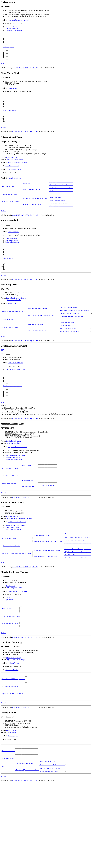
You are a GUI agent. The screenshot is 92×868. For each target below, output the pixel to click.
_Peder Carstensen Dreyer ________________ (75, 327)
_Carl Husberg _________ (10, 648)
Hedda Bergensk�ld (14, 188)
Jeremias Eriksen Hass (11, 508)
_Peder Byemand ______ (29, 495)
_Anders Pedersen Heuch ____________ (78, 568)
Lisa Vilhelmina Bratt (12, 176)
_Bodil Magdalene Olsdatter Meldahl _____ (48, 595)
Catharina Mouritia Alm (15, 387)
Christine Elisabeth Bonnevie (17, 556)
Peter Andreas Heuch (13, 550)
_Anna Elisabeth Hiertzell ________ (35, 201)
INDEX (3, 69)
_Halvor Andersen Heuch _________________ (48, 570)
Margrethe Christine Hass (14, 489)
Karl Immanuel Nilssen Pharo (17, 630)
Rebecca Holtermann (12, 257)
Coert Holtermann (14, 247)
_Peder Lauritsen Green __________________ (75, 352)
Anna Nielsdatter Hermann (14, 30)
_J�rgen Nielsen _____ (29, 513)
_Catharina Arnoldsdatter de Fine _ (52, 817)
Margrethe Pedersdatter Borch (17, 476)
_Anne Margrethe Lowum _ (10, 666)
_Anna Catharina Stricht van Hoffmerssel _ (75, 331)
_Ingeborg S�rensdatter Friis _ (27, 822)
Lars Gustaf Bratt (12, 167)
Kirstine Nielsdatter (12, 27)
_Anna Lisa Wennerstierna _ (12, 215)
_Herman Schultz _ (8, 801)
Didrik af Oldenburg (11, 732)
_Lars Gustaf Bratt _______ (12, 198)
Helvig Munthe (12, 781)
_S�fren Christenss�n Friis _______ (53, 820)
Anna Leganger (13, 784)
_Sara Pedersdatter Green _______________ (43, 354)
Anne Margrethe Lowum (15, 626)
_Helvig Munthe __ (8, 818)
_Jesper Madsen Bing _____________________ (75, 345)
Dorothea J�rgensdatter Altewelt (18, 20)
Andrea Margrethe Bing (14, 320)
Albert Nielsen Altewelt (13, 29)
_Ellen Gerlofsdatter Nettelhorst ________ (75, 338)
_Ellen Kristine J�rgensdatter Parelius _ (43, 336)
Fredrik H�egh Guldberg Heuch (16, 559)
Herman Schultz (11, 779)
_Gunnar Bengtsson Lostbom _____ (61, 217)
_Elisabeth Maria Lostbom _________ (35, 219)
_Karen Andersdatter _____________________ (75, 349)
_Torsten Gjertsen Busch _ (47, 518)
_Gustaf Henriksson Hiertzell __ (61, 199)
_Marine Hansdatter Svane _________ (52, 824)
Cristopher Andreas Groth (13, 413)
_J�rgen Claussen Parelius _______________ (75, 334)
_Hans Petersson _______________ (61, 210)
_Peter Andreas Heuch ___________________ (17, 573)
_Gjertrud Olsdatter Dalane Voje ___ (78, 589)
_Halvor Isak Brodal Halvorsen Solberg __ (48, 587)
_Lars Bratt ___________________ (61, 192)
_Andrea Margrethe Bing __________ (14, 350)
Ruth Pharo (9, 636)
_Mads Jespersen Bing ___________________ (43, 347)
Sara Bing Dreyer (10, 342)
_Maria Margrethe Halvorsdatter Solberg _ (17, 591)
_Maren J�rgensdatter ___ (11, 517)
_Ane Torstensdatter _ (29, 520)
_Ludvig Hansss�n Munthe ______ (27, 815)
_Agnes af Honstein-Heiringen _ (13, 741)
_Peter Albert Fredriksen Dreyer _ (14, 333)
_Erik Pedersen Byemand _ (11, 499)
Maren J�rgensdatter (14, 472)
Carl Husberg (10, 624)
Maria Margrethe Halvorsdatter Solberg (19, 552)
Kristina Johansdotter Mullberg (18, 173)
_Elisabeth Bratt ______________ (61, 221)
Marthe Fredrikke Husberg (13, 657)
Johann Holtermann (12, 253)
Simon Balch (12, 323)
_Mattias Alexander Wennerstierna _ (35, 212)
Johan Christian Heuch (13, 561)
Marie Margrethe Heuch (13, 563)
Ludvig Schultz (9, 810)
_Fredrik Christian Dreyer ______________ (43, 329)
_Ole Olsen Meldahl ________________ (78, 593)
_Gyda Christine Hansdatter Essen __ (78, 596)
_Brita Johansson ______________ (61, 203)
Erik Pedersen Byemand (14, 470)
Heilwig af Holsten (14, 707)
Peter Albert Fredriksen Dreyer (16, 318)
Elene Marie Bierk (10, 118)
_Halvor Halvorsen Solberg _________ (78, 575)
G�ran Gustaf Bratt (11, 207)
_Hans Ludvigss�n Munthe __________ (53, 813)
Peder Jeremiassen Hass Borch (15, 485)
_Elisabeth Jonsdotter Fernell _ (61, 196)
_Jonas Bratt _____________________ (35, 194)
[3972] (3, 374)
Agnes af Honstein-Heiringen (16, 703)
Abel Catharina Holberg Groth (15, 394)
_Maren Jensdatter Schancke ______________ (75, 356)
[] (3, 435)
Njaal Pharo (9, 638)
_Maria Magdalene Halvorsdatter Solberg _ (48, 577)
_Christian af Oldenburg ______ (13, 724)
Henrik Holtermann (12, 255)
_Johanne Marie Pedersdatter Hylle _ (78, 579)
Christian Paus (12, 93)
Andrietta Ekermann (14, 179)
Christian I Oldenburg (12, 713)
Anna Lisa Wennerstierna (15, 169)
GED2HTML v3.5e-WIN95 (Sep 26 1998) (25, 73)
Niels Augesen (8, 50)
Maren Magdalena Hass (13, 487)
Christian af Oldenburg (14, 701)
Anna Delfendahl (9, 276)
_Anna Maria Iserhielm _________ (61, 214)
